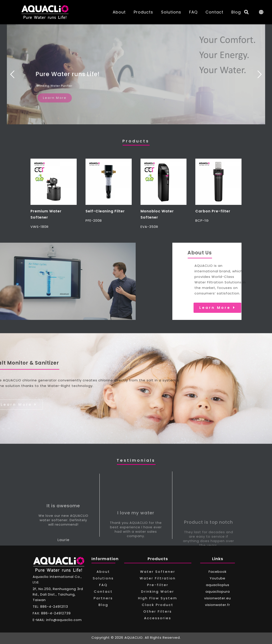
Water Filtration (158, 578)
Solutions (171, 12)
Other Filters (158, 611)
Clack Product (158, 605)
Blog (236, 12)
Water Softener (158, 572)
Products (143, 12)
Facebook (218, 572)
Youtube (218, 578)
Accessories (158, 618)
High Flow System (158, 598)
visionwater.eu (218, 598)
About (119, 12)
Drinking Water (158, 591)
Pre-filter (158, 585)
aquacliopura (218, 591)
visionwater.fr (218, 605)
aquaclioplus (218, 585)
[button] (36, 194)
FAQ (193, 12)
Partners (103, 598)
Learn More (244, 308)
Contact (214, 12)
